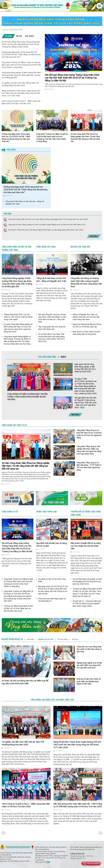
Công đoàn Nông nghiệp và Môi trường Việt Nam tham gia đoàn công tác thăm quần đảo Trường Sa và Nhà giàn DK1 (21, 75)
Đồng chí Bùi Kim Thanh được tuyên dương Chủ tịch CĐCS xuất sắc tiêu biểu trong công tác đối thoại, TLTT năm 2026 (21, 93)
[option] (52, 21)
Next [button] (100, 833)
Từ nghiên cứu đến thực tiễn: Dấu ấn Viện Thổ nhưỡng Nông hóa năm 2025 (20, 84)
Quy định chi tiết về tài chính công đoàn (52, 580)
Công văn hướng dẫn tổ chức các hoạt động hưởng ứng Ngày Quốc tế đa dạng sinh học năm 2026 (48, 219)
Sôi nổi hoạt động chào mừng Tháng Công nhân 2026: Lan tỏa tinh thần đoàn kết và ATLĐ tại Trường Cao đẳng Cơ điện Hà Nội (21, 44)
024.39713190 (12, 861)
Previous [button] (4, 833)
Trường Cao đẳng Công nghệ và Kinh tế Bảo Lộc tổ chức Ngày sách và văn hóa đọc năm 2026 (18, 608)
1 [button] (96, 37)
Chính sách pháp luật (47, 512)
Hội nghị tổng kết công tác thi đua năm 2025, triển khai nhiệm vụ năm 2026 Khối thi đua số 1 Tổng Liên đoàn (52, 318)
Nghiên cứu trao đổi (80, 247)
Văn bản (7, 214)
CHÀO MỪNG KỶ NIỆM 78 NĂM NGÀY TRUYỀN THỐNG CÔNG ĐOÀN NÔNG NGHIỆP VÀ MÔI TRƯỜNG (27, 397)
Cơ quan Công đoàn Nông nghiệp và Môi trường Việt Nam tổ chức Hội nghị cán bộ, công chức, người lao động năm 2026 (18, 328)
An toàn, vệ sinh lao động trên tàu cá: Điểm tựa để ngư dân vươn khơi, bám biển (25, 682)
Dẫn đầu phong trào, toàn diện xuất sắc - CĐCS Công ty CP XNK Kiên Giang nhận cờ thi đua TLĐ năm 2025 (78, 805)
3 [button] (100, 37)
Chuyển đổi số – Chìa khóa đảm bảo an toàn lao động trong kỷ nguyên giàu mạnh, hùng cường (87, 603)
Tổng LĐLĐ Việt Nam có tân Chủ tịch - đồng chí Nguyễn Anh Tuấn (25, 203)
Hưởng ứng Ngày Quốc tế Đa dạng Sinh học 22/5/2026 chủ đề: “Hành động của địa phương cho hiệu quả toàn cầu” (21, 54)
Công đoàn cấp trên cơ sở (14, 425)
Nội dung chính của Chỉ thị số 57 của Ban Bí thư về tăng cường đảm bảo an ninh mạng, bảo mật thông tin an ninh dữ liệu (53, 590)
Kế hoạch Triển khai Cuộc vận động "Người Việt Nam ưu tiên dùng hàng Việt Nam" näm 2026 (46, 230)
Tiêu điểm (9, 150)
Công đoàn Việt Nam (46, 247)
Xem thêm (94, 236)
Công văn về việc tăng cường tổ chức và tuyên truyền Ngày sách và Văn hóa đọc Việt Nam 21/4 (47, 224)
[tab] (8, 36)
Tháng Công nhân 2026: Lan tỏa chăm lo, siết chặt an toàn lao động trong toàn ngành (18, 317)
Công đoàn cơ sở (10, 512)
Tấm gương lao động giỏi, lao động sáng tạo (52, 700)
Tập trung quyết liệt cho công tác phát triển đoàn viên (52, 328)
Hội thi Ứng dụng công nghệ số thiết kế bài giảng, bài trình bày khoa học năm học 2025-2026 (87, 581)
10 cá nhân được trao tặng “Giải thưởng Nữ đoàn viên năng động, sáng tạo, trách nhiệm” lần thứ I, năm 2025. (52, 338)
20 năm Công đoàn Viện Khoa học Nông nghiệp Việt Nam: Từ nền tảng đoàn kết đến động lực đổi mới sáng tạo (26, 466)
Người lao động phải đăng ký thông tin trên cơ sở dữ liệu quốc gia (87, 325)
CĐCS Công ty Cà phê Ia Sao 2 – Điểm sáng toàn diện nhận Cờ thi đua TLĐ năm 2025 (21, 102)
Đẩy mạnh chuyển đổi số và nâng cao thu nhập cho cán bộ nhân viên (86, 546)
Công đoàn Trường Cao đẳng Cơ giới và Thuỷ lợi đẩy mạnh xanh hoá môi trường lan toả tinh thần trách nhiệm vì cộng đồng (21, 65)
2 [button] (98, 37)
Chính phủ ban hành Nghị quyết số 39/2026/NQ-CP (52, 600)
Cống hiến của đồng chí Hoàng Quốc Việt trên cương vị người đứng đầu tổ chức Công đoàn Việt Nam (86, 282)
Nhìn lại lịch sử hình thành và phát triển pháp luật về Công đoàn (86, 333)
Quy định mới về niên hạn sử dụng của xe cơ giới (52, 544)
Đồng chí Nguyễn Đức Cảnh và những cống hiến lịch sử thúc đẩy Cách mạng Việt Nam (86, 317)
